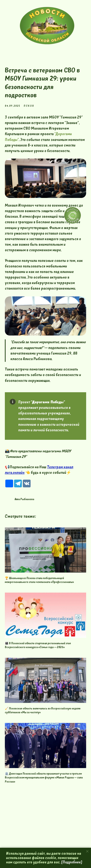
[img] (47, 26)
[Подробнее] (72, 862)
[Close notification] (87, 851)
